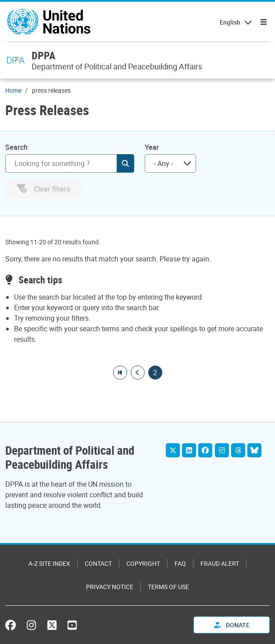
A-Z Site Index (49, 563)
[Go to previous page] (138, 373)
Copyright (143, 563)
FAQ (180, 563)
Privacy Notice (110, 587)
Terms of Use (168, 587)
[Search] (70, 163)
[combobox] (170, 163)
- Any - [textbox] (163, 163)
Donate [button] (232, 625)
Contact (98, 563)
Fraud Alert (220, 563)
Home (13, 90)
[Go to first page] (120, 373)
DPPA (43, 55)
